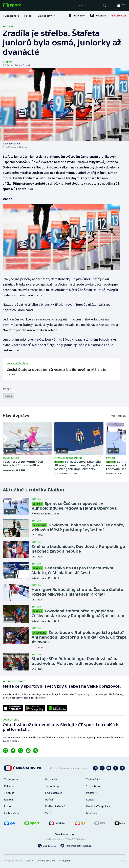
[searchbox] (88, 5)
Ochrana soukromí (46, 861)
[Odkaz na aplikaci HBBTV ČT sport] (57, 708)
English (29, 861)
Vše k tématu (119, 416)
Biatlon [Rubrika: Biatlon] (8, 26)
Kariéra (90, 799)
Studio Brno (93, 786)
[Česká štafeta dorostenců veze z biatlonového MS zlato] (61, 369)
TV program (11, 779)
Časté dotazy (12, 813)
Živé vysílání (93, 779)
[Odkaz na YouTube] (28, 751)
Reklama (9, 786)
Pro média (51, 779)
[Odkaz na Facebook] (13, 751)
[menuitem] (11, 16)
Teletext (9, 793)
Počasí (49, 799)
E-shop (8, 806)
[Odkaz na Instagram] (5, 751)
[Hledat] (104, 5)
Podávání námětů (55, 806)
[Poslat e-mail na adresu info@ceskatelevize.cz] (76, 846)
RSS (123, 861)
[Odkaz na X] (21, 751)
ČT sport (7, 62)
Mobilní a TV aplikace (98, 806)
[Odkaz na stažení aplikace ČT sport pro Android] (35, 708)
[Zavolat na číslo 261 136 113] (47, 846)
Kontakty (92, 813)
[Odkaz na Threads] (36, 751)
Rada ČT (9, 799)
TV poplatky (52, 786)
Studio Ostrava (54, 793)
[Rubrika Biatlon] (8, 396)
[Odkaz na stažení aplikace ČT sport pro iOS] (13, 708)
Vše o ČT (50, 813)
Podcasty (91, 793)
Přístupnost (65, 861)
